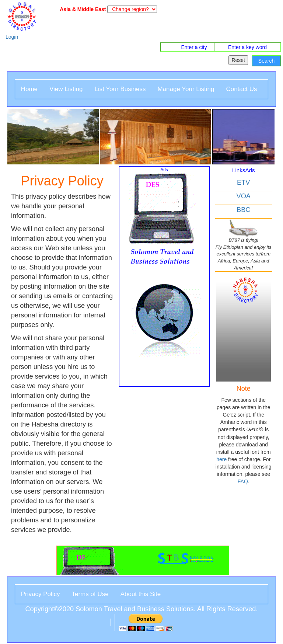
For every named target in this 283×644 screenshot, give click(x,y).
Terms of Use (90, 594)
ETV (243, 182)
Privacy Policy (41, 594)
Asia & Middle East (82, 9)
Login (12, 37)
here (221, 459)
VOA (244, 196)
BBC (243, 210)
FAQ (243, 481)
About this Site (141, 594)
